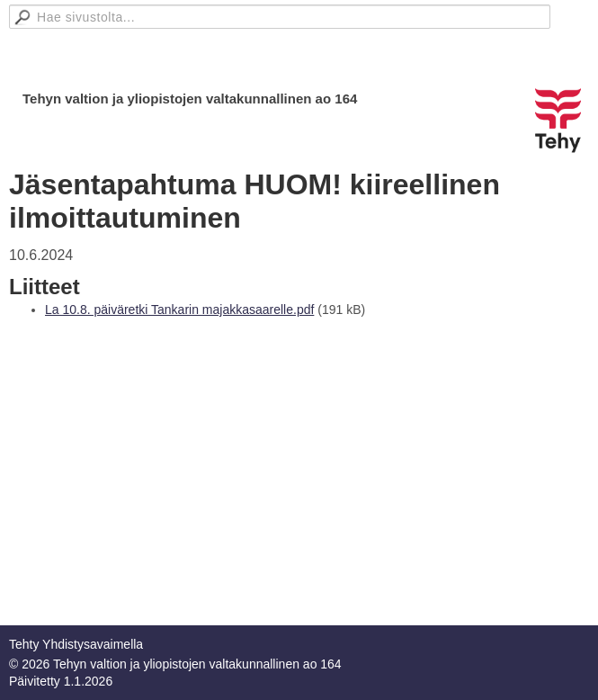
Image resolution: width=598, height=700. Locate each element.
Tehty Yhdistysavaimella (76, 644)
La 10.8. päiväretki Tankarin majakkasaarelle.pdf (179, 310)
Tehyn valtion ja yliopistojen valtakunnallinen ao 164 (190, 99)
